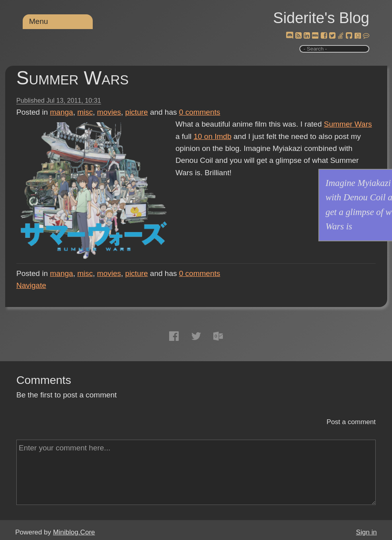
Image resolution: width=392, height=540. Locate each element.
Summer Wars (72, 78)
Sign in (367, 532)
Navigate (31, 285)
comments (200, 112)
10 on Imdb (212, 136)
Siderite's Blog (321, 18)
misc (85, 112)
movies (109, 112)
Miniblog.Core (74, 532)
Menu (39, 21)
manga (62, 112)
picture (137, 112)
